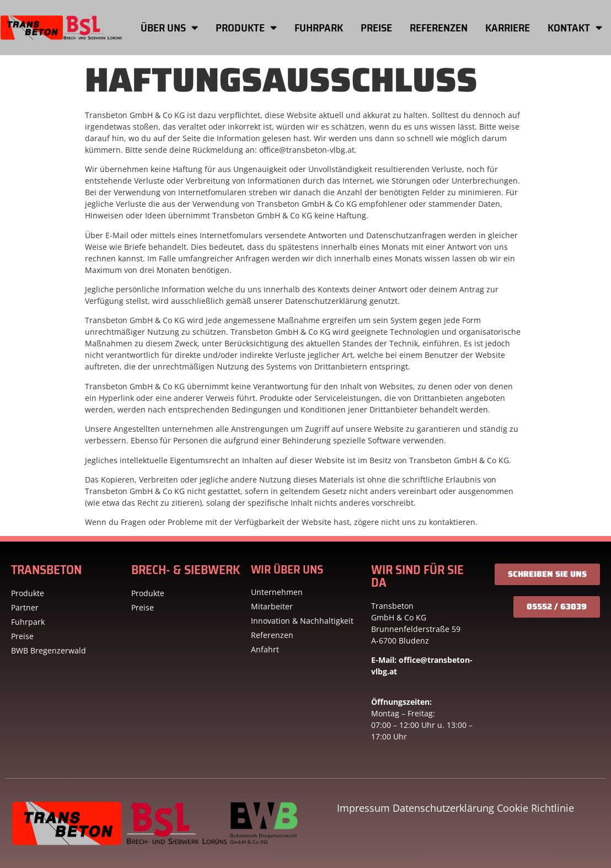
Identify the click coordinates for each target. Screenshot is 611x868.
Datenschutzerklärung (443, 808)
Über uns (169, 27)
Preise (376, 28)
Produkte (246, 27)
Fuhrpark (319, 28)
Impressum (363, 808)
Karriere (508, 28)
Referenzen (439, 28)
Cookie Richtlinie (535, 808)
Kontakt (575, 27)
